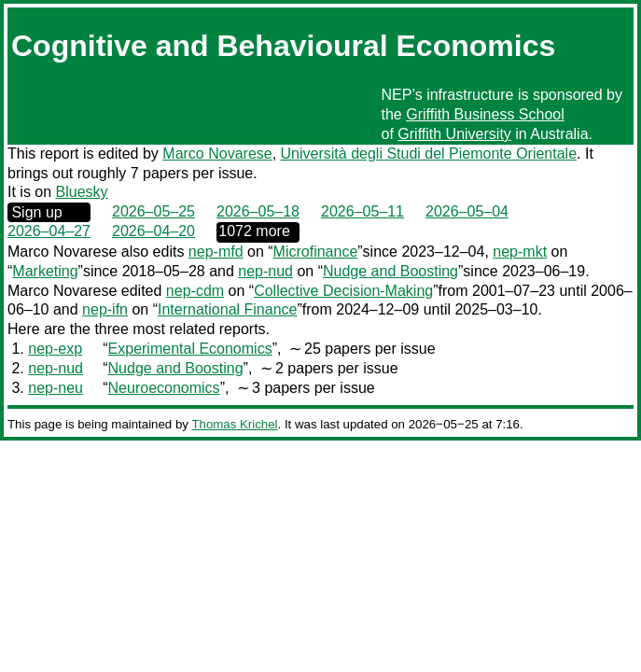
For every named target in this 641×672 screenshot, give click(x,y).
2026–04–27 (49, 231)
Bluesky (82, 192)
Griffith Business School (485, 114)
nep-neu (56, 388)
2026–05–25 (153, 211)
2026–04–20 (153, 231)
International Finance (227, 309)
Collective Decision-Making (343, 291)
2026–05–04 (467, 211)
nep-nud (265, 271)
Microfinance (316, 252)
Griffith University (454, 134)
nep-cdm (195, 291)
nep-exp (55, 349)
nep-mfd (216, 252)
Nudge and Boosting (390, 271)
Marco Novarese (217, 154)
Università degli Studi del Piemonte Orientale (429, 154)
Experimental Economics (190, 349)
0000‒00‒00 (258, 232)
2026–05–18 (258, 211)
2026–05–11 (362, 211)
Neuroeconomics (164, 388)
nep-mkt (520, 252)
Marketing (45, 271)
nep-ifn (105, 309)
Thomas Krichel (234, 424)
